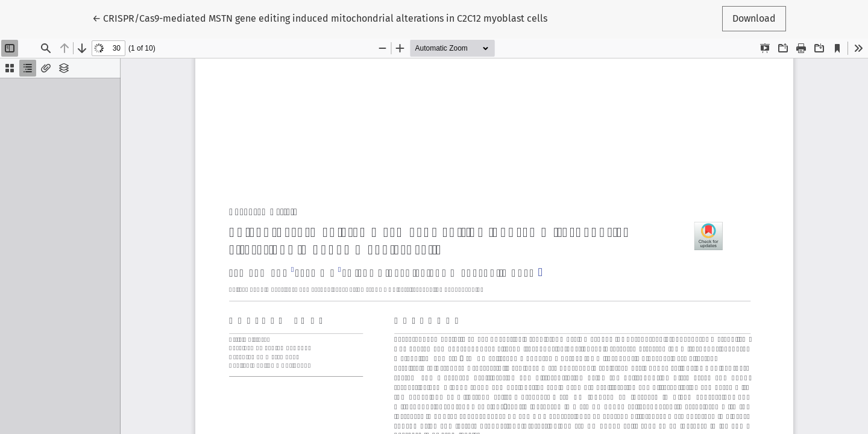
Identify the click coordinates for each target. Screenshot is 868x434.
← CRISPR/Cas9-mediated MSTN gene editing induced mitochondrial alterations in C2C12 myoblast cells (320, 17)
